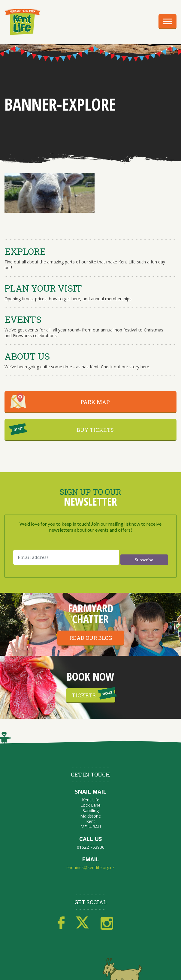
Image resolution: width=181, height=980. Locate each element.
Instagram (107, 923)
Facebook (61, 923)
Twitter (83, 923)
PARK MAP (95, 402)
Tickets (84, 695)
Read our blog (91, 638)
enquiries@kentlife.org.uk (90, 867)
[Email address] (66, 557)
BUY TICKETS (95, 430)
